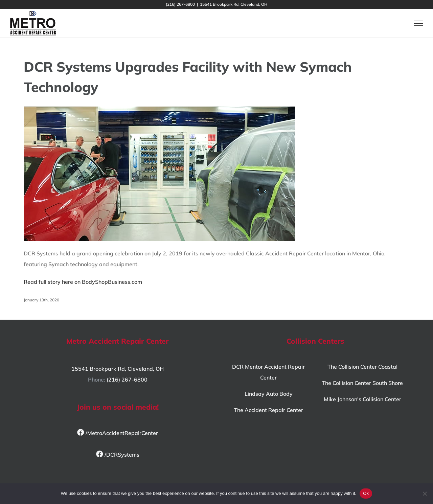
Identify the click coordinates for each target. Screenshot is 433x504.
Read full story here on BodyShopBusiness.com (83, 282)
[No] (425, 494)
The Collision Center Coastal (362, 367)
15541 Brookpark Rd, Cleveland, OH (118, 369)
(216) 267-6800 (127, 380)
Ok (366, 493)
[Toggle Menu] (418, 23)
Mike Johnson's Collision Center (362, 399)
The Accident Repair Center (268, 410)
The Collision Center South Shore (362, 383)
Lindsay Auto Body (269, 394)
